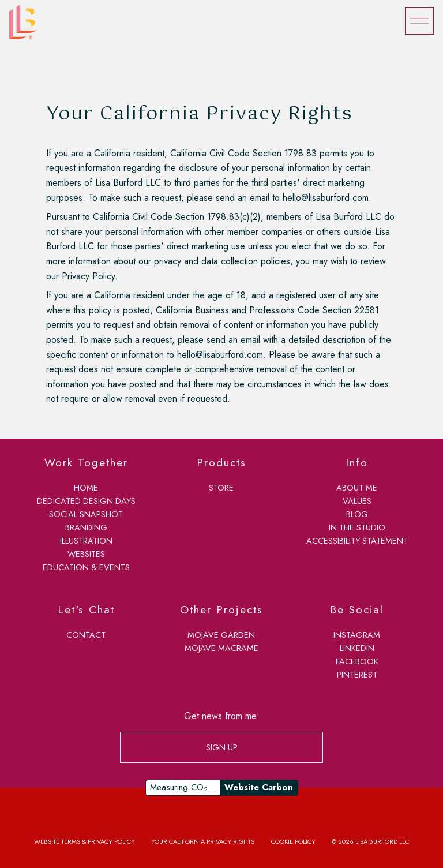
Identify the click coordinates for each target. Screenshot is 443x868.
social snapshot (86, 514)
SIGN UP (222, 747)
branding (86, 527)
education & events (86, 567)
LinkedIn (357, 648)
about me (357, 488)
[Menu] (419, 21)
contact (86, 635)
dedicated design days (86, 501)
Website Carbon (259, 787)
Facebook (357, 661)
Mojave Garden (221, 635)
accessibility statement (357, 541)
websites (86, 554)
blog (357, 514)
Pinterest (357, 675)
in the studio (357, 527)
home (86, 488)
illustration (86, 541)
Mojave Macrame (221, 648)
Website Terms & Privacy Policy (85, 841)
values (357, 501)
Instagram (357, 635)
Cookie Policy (293, 841)
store (221, 488)
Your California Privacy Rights (203, 841)
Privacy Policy (88, 276)
